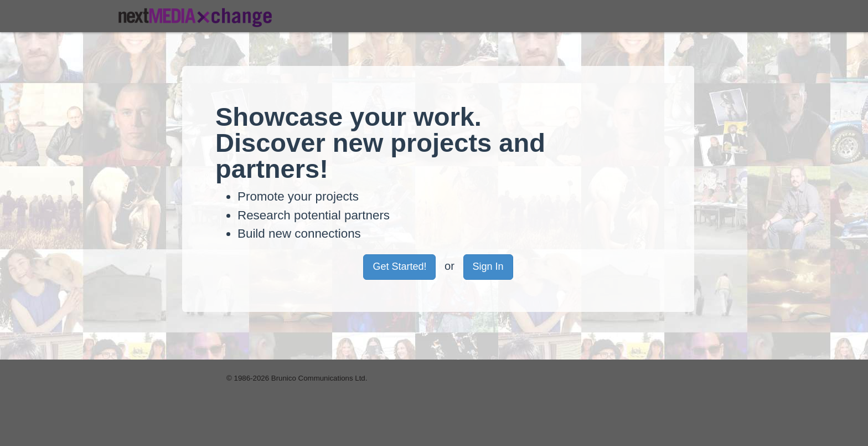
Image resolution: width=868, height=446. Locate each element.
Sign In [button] (488, 266)
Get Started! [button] (399, 266)
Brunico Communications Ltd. (319, 378)
